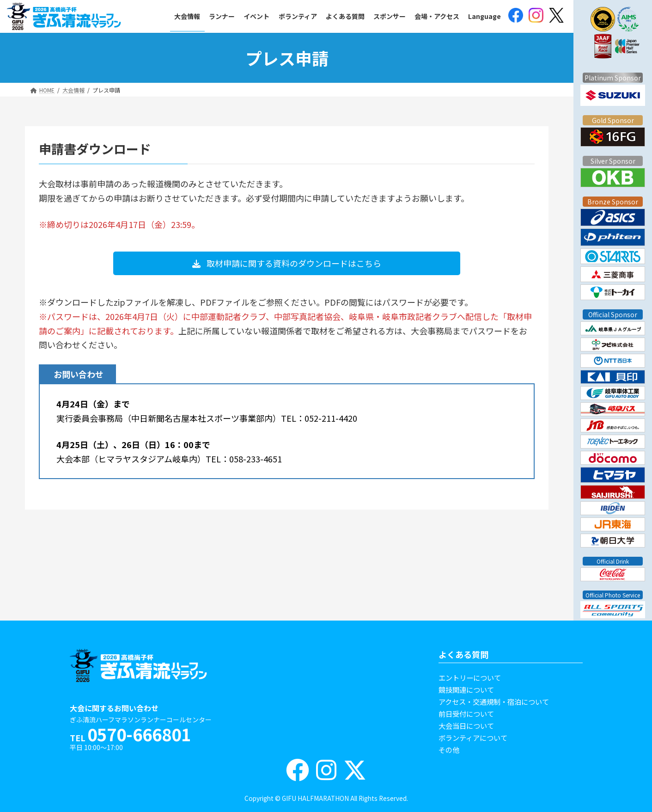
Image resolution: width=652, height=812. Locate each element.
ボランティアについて (473, 738)
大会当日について (466, 726)
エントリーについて (470, 677)
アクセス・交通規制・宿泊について (494, 701)
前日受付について (466, 714)
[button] (287, 263)
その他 (449, 750)
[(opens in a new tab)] (516, 16)
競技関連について (466, 689)
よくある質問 (463, 654)
